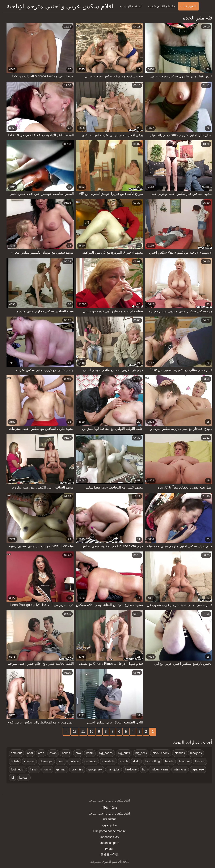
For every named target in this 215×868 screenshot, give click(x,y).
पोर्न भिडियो (108, 819)
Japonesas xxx (108, 837)
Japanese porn (108, 843)
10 (90, 732)
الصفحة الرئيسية (129, 6)
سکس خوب (108, 825)
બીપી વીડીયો (107, 808)
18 (73, 732)
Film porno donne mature (107, 831)
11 (81, 732)
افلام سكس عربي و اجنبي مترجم (107, 813)
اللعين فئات (186, 6)
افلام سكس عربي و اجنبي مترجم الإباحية (58, 6)
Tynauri (107, 849)
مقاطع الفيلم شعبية (159, 6)
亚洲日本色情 (107, 855)
